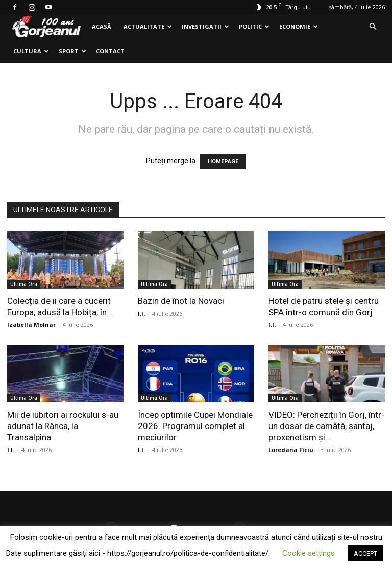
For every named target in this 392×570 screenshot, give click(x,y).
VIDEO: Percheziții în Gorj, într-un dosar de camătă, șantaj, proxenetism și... (326, 426)
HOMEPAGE (223, 162)
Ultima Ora (24, 284)
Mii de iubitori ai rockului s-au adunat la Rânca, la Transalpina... (63, 426)
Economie (299, 26)
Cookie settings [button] (309, 553)
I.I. (141, 313)
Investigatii (205, 26)
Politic (254, 26)
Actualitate (148, 26)
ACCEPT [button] (365, 553)
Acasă (102, 26)
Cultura (31, 51)
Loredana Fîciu (291, 450)
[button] (373, 27)
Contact (110, 51)
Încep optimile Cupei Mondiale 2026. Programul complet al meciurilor (195, 426)
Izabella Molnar (31, 325)
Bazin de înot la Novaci (181, 301)
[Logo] (46, 27)
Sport (72, 51)
